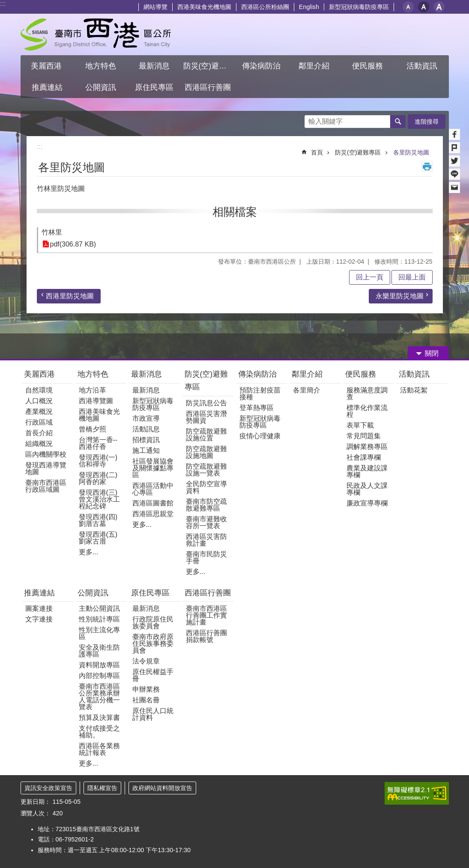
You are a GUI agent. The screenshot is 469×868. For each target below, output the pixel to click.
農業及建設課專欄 (367, 471)
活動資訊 (414, 374)
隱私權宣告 (102, 788)
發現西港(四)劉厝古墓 (98, 520)
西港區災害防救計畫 (206, 540)
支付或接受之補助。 (99, 732)
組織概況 (39, 444)
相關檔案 (235, 212)
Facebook (454, 134)
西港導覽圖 (96, 401)
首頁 (317, 152)
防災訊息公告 (206, 403)
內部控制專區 (99, 676)
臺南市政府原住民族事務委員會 (153, 644)
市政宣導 (146, 418)
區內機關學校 (46, 454)
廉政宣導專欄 (367, 503)
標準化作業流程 (367, 411)
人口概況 (39, 401)
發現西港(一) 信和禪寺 (98, 461)
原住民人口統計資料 (153, 714)
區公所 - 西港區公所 (96, 34)
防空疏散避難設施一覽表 (206, 470)
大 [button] (439, 7)
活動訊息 (146, 429)
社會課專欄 (364, 457)
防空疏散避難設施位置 (206, 435)
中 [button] (424, 7)
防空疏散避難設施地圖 (206, 452)
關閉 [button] (432, 353)
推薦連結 (39, 593)
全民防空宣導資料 (206, 487)
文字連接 (39, 619)
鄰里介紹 (308, 374)
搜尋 (311, 119)
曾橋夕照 (93, 429)
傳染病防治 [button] (261, 66)
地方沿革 (93, 390)
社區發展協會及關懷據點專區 (153, 468)
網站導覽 (155, 7)
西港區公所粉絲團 (265, 7)
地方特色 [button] (101, 66)
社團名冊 (146, 700)
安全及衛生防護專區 (99, 651)
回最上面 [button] (412, 277)
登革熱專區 (257, 408)
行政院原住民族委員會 (153, 623)
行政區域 (39, 422)
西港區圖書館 (153, 503)
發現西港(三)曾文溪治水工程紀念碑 (99, 499)
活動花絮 (414, 390)
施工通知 (146, 450)
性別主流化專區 (99, 633)
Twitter (454, 161)
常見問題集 (364, 436)
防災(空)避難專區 (358, 152)
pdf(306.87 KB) (73, 244)
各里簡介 (307, 390)
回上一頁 (370, 277)
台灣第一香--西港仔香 (98, 443)
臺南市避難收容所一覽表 (206, 522)
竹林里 (52, 232)
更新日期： (36, 802)
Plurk (454, 148)
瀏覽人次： (36, 813)
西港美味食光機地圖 (204, 7)
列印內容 (427, 166)
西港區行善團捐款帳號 (206, 636)
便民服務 (362, 374)
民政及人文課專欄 (367, 489)
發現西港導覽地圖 (46, 468)
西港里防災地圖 (70, 296)
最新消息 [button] (154, 66)
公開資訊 (93, 593)
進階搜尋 (427, 122)
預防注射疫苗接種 (260, 394)
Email (454, 187)
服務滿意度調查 (367, 394)
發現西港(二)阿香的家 (98, 478)
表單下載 (360, 425)
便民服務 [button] (369, 66)
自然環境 (39, 390)
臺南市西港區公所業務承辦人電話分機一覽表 (99, 697)
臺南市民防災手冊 (206, 557)
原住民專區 (150, 593)
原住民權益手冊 (153, 675)
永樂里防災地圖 (400, 296)
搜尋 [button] (398, 122)
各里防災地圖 (411, 152)
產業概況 (39, 412)
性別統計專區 (99, 619)
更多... (88, 552)
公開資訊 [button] (101, 87)
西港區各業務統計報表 (99, 749)
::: (3, 4)
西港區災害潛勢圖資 (206, 417)
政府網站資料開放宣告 (162, 788)
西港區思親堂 (153, 514)
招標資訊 (146, 440)
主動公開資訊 (99, 608)
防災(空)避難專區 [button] (209, 66)
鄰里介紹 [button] (315, 66)
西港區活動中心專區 (153, 489)
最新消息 (146, 374)
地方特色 (93, 374)
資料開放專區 (99, 665)
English (309, 7)
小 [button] (408, 7)
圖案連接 (39, 608)
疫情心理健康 (260, 436)
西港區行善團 (208, 593)
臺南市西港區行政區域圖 (46, 486)
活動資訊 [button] (422, 66)
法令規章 (146, 661)
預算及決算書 (99, 718)
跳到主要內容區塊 (4, 4)
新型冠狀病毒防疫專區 (359, 7)
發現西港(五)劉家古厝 (98, 538)
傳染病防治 (257, 374)
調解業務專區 (367, 447)
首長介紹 (39, 433)
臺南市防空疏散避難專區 (206, 505)
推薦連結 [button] (47, 87)
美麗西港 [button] (47, 66)
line (454, 174)
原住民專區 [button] (154, 87)
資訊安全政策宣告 (48, 788)
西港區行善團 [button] (208, 87)
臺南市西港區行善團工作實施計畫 (206, 615)
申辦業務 (146, 689)
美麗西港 (40, 374)
